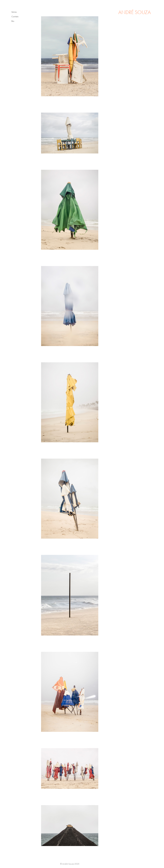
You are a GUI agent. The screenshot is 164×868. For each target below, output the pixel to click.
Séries (14, 12)
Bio (13, 21)
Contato (15, 17)
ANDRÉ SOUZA (135, 12)
